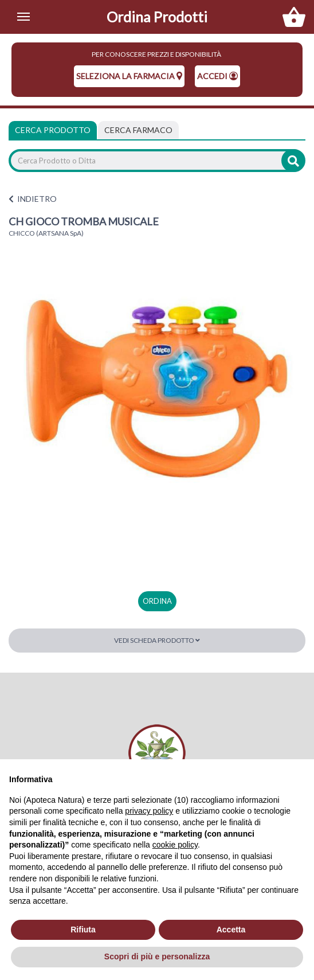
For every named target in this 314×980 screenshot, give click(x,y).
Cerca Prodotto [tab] (53, 130)
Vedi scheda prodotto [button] (157, 640)
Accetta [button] (231, 930)
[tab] (138, 130)
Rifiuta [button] (83, 930)
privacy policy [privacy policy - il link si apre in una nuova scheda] (149, 811)
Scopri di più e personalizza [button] (157, 956)
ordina (157, 601)
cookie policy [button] (175, 845)
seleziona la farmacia (129, 76)
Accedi (217, 76)
